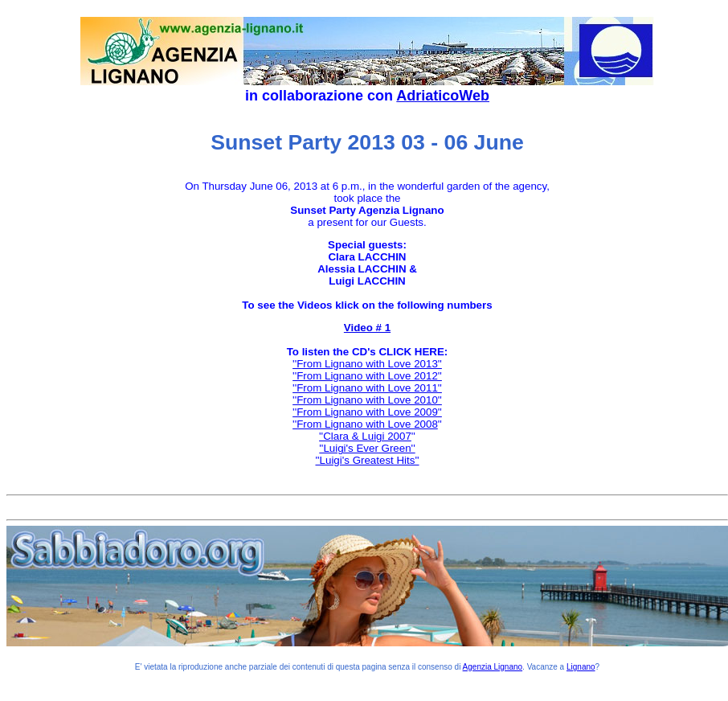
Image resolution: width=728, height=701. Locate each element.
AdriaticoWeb (443, 96)
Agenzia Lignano (493, 667)
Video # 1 (367, 328)
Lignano (581, 667)
